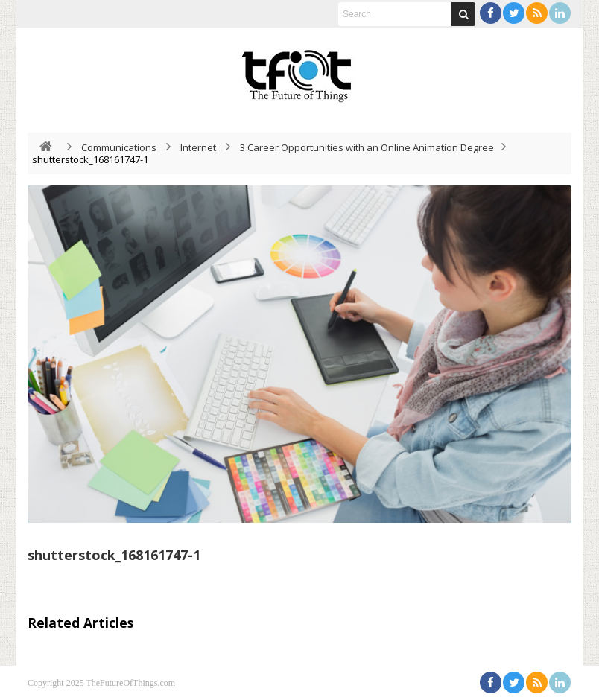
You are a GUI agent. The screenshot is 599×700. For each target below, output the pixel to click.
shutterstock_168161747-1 (114, 555)
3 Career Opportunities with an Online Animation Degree (367, 147)
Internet (198, 147)
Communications (119, 147)
